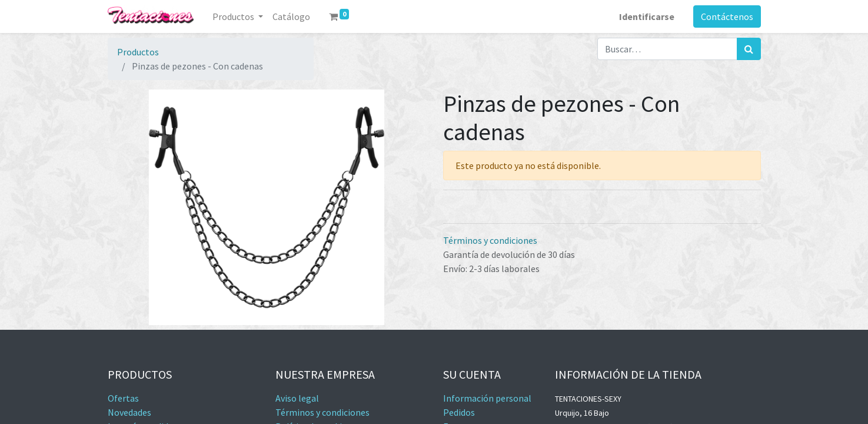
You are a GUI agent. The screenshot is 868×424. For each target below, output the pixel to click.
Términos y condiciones (490, 240)
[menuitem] (291, 16)
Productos (138, 52)
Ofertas (123, 398)
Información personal (487, 398)
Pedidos (459, 412)
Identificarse (647, 16)
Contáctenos (727, 16)
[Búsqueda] (749, 49)
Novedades (129, 412)
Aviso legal (297, 398)
